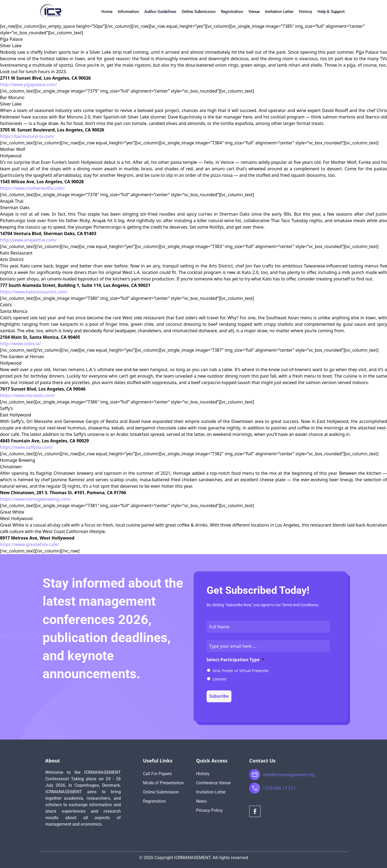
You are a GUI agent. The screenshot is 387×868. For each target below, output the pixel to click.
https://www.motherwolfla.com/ (32, 188)
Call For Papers (157, 774)
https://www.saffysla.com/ (26, 447)
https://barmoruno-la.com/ (27, 136)
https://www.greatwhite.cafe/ (30, 544)
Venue (254, 12)
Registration (232, 12)
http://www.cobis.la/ (20, 344)
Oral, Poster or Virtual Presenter (241, 671)
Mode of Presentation (163, 783)
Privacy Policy (209, 810)
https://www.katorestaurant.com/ (34, 292)
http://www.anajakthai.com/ (28, 240)
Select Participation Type (235, 660)
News (201, 801)
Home (107, 12)
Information (128, 12)
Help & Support (331, 12)
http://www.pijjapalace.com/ (28, 84)
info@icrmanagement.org (289, 775)
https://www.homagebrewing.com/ (35, 499)
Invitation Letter (279, 12)
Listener (220, 679)
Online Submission (199, 12)
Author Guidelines (160, 12)
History (305, 12)
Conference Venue (213, 783)
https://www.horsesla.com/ (27, 395)
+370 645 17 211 (279, 788)
